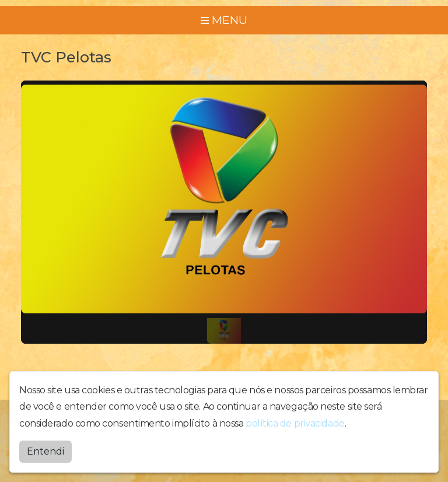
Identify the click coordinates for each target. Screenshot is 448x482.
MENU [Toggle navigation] (224, 20)
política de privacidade (295, 423)
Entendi (45, 451)
